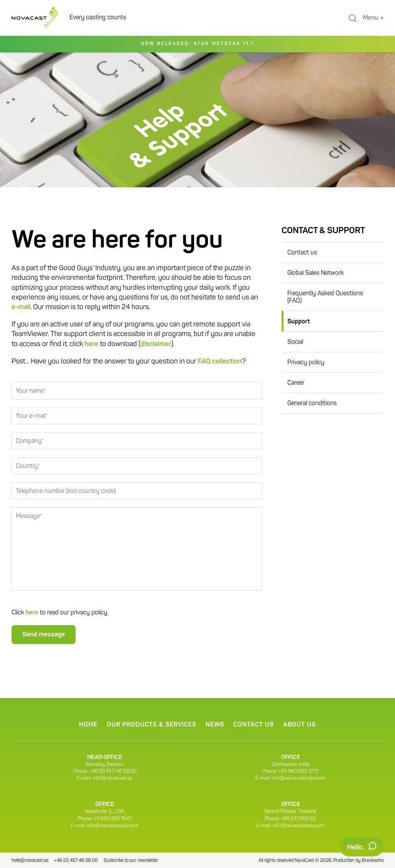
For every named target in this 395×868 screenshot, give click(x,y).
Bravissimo (373, 861)
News (215, 725)
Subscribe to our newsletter (131, 861)
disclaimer (156, 344)
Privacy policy (306, 363)
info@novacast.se (113, 778)
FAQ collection (220, 362)
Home (88, 725)
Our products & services (152, 725)
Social (295, 342)
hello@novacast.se (30, 861)
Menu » (373, 18)
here (91, 344)
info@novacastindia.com (299, 778)
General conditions (312, 404)
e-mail (21, 307)
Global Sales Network (316, 273)
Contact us (302, 253)
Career (296, 383)
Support (299, 322)
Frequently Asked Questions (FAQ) (325, 297)
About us (300, 725)
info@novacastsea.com (299, 826)
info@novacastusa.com (113, 826)
